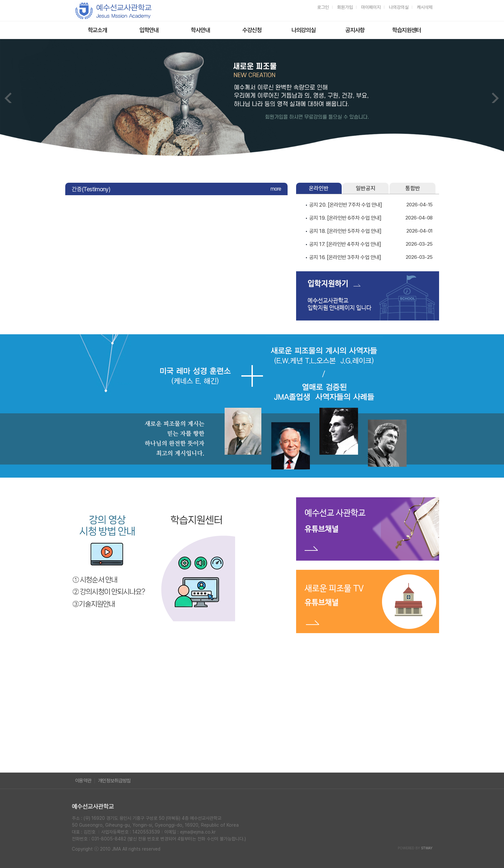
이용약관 (83, 781)
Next (495, 98)
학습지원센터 (407, 30)
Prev (9, 98)
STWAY (427, 848)
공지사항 (355, 30)
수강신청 (252, 30)
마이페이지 (371, 7)
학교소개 (98, 30)
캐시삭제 (425, 7)
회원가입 (345, 7)
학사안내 (201, 30)
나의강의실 (399, 7)
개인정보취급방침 (114, 781)
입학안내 (149, 30)
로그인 (323, 7)
